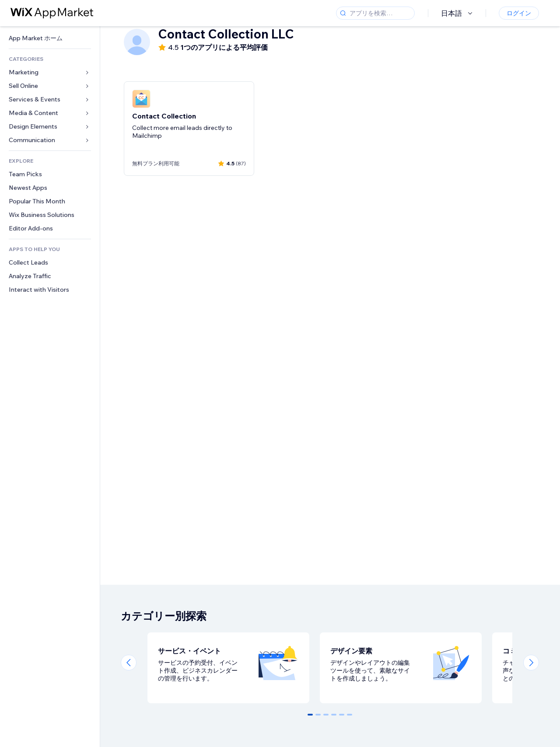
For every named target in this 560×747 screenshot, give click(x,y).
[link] (50, 38)
